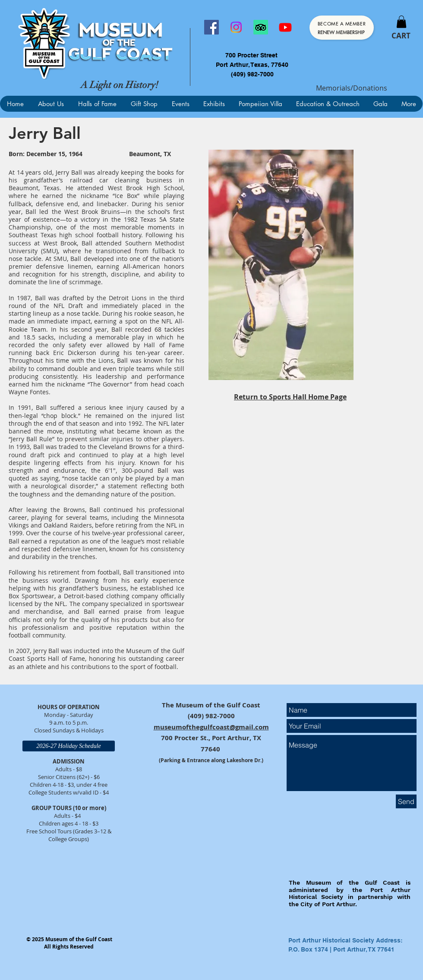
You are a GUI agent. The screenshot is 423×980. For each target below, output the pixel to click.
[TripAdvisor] (261, 27)
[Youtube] (285, 27)
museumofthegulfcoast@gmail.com (211, 727)
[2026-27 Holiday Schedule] (69, 746)
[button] (401, 22)
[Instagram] (236, 27)
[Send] (406, 801)
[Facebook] (211, 27)
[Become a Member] (342, 28)
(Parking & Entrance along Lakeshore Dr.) (211, 760)
